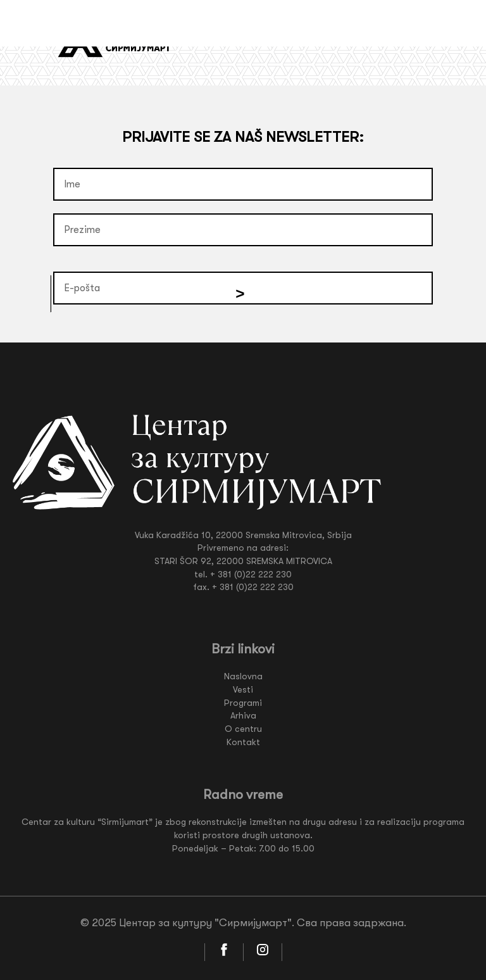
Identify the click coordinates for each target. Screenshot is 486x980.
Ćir (364, 39)
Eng (414, 39)
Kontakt (243, 742)
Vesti (243, 689)
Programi (243, 703)
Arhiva (243, 715)
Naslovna (243, 676)
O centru (243, 729)
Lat (388, 39)
